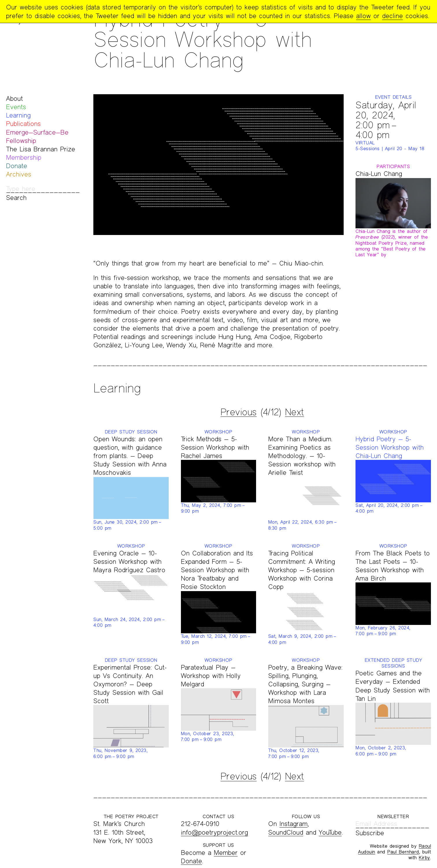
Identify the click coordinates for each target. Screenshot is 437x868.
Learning (18, 115)
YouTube (330, 832)
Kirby (424, 857)
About (14, 98)
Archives (19, 174)
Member (226, 853)
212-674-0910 (200, 824)
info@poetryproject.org (214, 832)
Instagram (294, 824)
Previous (239, 412)
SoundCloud (286, 832)
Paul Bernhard (403, 852)
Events (16, 107)
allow (363, 16)
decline (392, 16)
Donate (17, 166)
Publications (23, 124)
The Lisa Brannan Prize (41, 149)
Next (295, 412)
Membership (24, 157)
